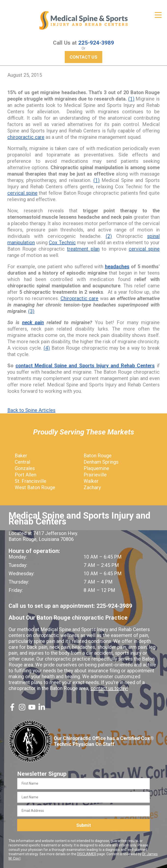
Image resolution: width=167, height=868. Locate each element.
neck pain (33, 322)
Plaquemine (96, 468)
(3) (31, 311)
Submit (84, 825)
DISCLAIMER (87, 854)
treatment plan (83, 249)
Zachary (92, 487)
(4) (47, 348)
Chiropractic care (80, 298)
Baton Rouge (98, 456)
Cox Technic (62, 243)
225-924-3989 (96, 43)
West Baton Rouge (35, 487)
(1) (131, 99)
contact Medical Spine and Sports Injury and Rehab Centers (85, 366)
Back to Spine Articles (31, 410)
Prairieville (95, 475)
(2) (109, 236)
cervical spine (22, 193)
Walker (91, 481)
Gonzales (25, 468)
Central (22, 462)
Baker (21, 456)
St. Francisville (31, 481)
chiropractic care (26, 137)
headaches (117, 267)
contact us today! (109, 688)
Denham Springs (101, 462)
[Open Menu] (158, 15)
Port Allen (26, 475)
